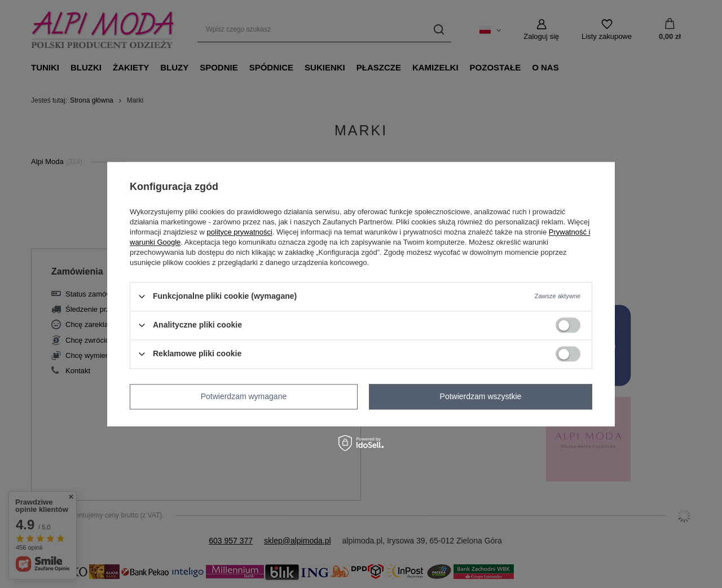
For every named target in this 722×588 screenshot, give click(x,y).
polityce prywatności (240, 232)
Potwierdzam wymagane (244, 396)
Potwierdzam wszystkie (481, 396)
